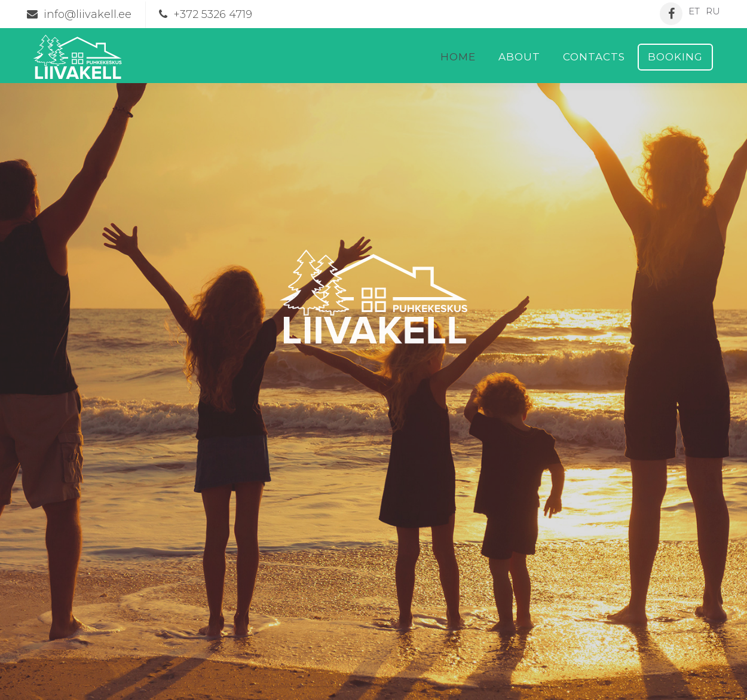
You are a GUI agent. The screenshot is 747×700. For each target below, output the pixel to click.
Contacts (594, 57)
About (519, 57)
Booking (675, 57)
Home (458, 57)
